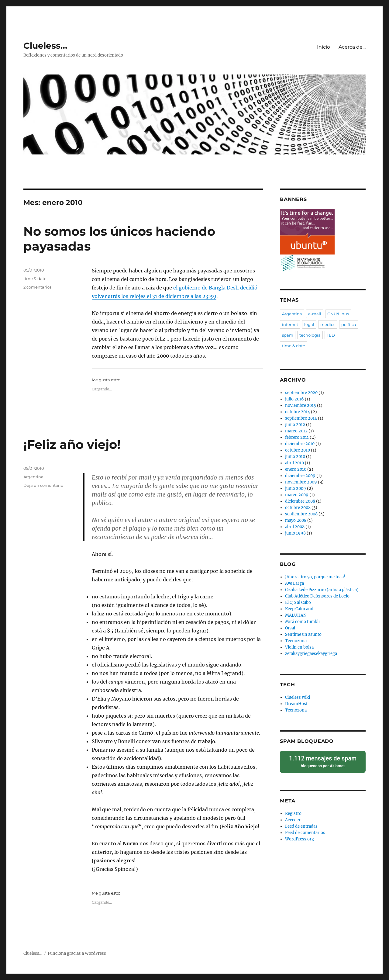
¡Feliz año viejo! (72, 444)
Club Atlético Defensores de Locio (317, 596)
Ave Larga (294, 583)
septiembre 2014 (301, 418)
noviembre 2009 (301, 482)
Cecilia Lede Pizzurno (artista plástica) (322, 590)
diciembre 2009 (300, 476)
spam (288, 335)
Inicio (324, 47)
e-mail (315, 314)
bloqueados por (323, 761)
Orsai (290, 628)
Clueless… (45, 46)
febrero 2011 (297, 437)
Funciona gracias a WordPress (77, 953)
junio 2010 (295, 457)
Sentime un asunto (303, 634)
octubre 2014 (298, 412)
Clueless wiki (298, 697)
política (349, 324)
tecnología (310, 335)
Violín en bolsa (299, 647)
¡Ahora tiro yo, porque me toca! (315, 577)
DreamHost (296, 704)
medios (328, 324)
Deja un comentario (43, 485)
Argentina (33, 477)
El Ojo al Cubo (298, 603)
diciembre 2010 (300, 444)
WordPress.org (299, 839)
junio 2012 (295, 425)
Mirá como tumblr (303, 622)
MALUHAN (296, 615)
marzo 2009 (297, 495)
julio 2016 (294, 399)
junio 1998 (295, 533)
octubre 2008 (298, 508)
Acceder (293, 820)
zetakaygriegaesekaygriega (311, 654)
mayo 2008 (296, 520)
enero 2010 (296, 469)
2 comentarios (37, 287)
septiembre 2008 (301, 514)
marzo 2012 (296, 431)
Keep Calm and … (301, 609)
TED (331, 335)
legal (309, 324)
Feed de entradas (301, 826)
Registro (293, 813)
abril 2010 (294, 463)
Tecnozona (296, 641)
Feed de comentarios (305, 832)
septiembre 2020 (301, 393)
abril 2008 (295, 527)
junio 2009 (296, 488)
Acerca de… (352, 47)
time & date (35, 279)
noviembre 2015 (301, 405)
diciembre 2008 (300, 501)
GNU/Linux (338, 314)
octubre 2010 (298, 450)
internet (290, 324)
